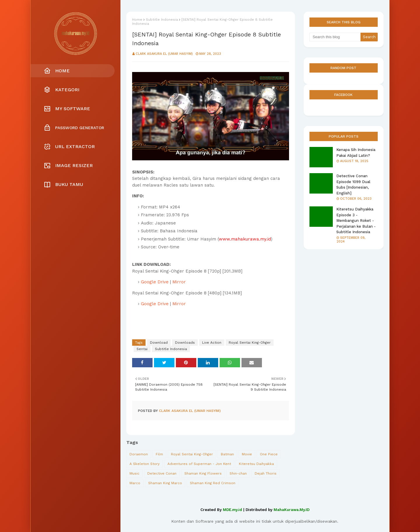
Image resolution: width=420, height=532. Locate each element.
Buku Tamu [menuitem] (63, 185)
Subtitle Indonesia (162, 20)
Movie (247, 454)
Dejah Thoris (266, 473)
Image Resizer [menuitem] (68, 166)
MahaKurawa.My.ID (292, 510)
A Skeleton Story (145, 464)
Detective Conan (162, 473)
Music (134, 473)
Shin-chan (238, 473)
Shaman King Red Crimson (213, 483)
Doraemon (139, 454)
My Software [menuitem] (67, 109)
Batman (227, 454)
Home (137, 20)
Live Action (212, 343)
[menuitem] (76, 128)
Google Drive (155, 282)
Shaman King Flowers (203, 473)
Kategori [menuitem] (62, 90)
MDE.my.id (232, 510)
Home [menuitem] (57, 71)
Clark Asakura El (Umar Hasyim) (164, 54)
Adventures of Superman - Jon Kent (199, 464)
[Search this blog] (335, 37)
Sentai (142, 349)
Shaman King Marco (165, 483)
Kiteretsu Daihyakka (256, 464)
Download (159, 343)
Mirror (179, 282)
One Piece (269, 454)
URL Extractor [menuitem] (69, 147)
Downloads (185, 343)
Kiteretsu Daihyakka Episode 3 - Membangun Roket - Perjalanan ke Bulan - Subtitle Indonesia (356, 221)
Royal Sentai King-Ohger (250, 343)
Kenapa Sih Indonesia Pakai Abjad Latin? (356, 153)
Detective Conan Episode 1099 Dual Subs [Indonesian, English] (353, 185)
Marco (135, 483)
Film (159, 454)
